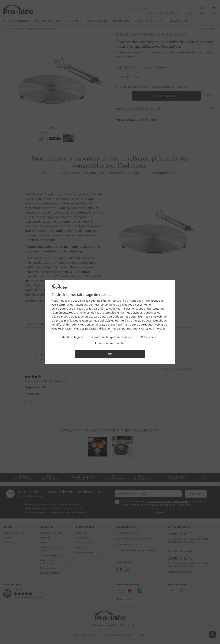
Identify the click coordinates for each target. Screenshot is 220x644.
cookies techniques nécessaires (112, 337)
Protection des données (110, 343)
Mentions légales (72, 337)
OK (110, 354)
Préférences (149, 337)
